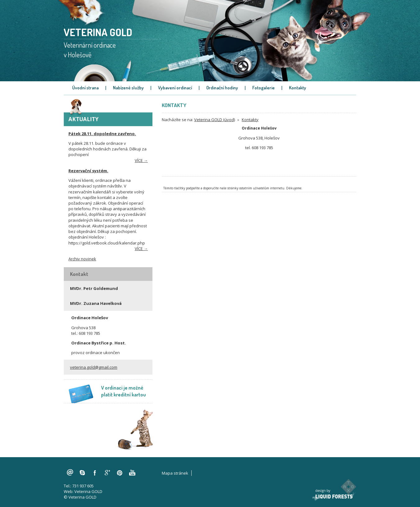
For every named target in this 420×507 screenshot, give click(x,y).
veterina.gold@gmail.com (94, 367)
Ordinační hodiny (222, 88)
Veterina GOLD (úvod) (215, 120)
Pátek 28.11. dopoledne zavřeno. (102, 134)
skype (82, 473)
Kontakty (298, 88)
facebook (95, 473)
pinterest (120, 473)
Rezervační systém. (88, 171)
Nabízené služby (128, 88)
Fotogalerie (264, 88)
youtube (132, 473)
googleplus (107, 473)
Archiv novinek (82, 259)
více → (141, 160)
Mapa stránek (175, 473)
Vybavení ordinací (175, 88)
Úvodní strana (85, 88)
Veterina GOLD (88, 491)
